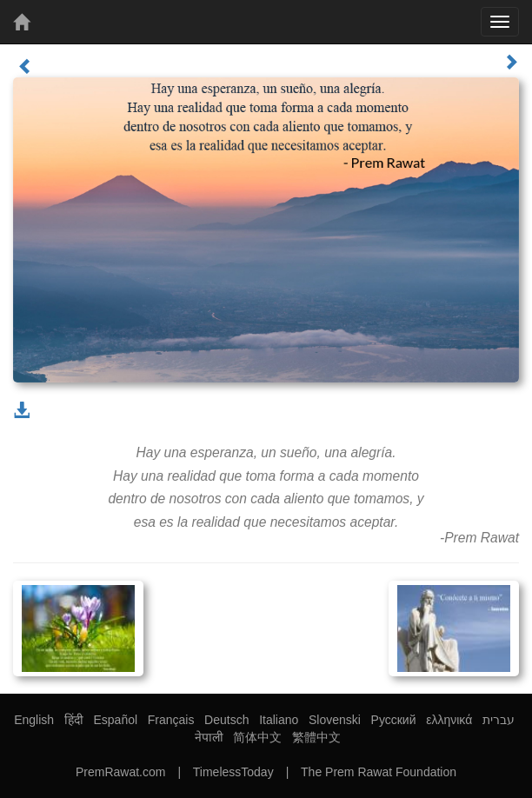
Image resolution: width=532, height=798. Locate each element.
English (34, 720)
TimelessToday (233, 772)
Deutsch (226, 720)
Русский (394, 720)
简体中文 (257, 737)
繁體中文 (316, 737)
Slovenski (335, 720)
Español (115, 720)
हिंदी (74, 720)
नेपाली (209, 737)
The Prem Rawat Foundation (379, 772)
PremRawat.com (120, 772)
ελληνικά (449, 720)
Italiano (279, 720)
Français (171, 720)
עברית (499, 720)
